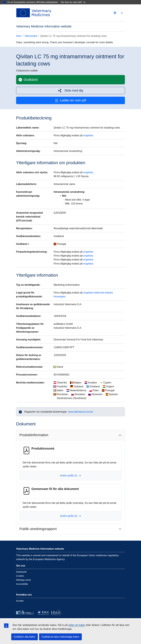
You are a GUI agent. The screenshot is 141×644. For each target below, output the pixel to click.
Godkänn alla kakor (25, 637)
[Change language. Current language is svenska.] (115, 13)
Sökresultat (31, 36)
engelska (88, 135)
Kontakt (20, 601)
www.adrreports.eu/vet (80, 412)
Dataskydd (21, 572)
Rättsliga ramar (24, 580)
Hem (19, 36)
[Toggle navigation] (122, 13)
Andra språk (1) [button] (70, 476)
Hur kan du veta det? (73, 2)
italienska (99, 293)
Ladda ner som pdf (71, 100)
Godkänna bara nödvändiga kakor (60, 637)
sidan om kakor (77, 625)
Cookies (20, 576)
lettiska (109, 293)
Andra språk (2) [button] (70, 516)
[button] (70, 91)
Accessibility (22, 584)
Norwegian (60, 297)
